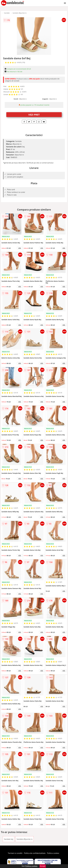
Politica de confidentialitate (35, 853)
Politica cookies (53, 853)
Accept (43, 866)
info (20, 248)
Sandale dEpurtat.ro (20, 13)
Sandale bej (9, 839)
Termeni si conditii (15, 853)
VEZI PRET (34, 115)
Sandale (7, 13)
